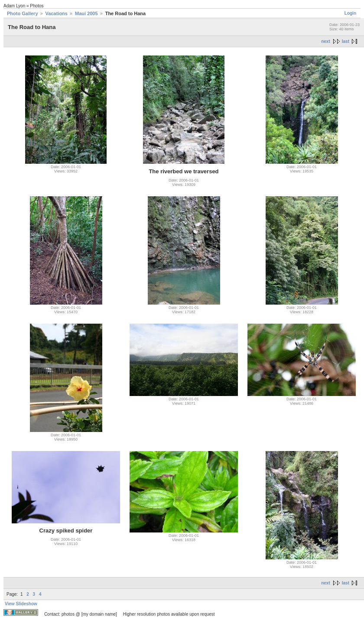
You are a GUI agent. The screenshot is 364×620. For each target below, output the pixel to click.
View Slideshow (21, 604)
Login (350, 13)
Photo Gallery (23, 13)
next (326, 41)
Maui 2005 (86, 13)
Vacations (57, 13)
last (346, 41)
